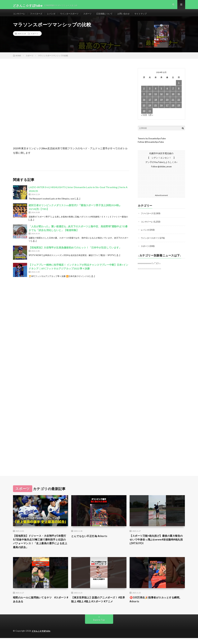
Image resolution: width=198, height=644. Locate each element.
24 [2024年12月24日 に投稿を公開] (150, 109)
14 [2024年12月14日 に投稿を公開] (173, 98)
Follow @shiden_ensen (161, 171)
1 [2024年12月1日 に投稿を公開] (179, 87)
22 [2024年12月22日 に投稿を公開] (179, 104)
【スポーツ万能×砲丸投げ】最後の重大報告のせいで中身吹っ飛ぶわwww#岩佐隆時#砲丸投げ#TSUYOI (157, 544)
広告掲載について (110, 16)
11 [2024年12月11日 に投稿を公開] (156, 98)
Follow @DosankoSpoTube (151, 146)
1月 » (151, 119)
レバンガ (53, 16)
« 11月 (144, 119)
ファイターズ (38, 16)
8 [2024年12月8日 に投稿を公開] (179, 93)
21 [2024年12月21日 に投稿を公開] (173, 104)
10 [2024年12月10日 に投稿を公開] (150, 98)
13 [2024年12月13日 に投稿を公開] (167, 98)
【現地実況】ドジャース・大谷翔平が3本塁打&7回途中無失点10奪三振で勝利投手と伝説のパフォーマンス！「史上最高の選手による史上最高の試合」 (41, 546)
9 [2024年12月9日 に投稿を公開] (144, 98)
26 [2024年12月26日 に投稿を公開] (161, 109)
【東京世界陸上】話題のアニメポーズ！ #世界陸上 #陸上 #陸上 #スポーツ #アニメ (98, 605)
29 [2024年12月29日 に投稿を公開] (179, 109)
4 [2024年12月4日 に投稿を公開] (156, 93)
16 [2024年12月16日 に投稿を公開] (144, 104)
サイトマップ (148, 16)
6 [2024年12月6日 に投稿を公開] (167, 93)
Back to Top (99, 626)
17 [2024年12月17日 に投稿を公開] (150, 104)
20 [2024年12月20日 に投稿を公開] (167, 104)
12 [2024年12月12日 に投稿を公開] (161, 98)
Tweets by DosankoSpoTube (152, 142)
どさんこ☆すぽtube (42, 637)
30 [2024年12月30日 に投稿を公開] (144, 115)
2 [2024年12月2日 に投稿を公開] (144, 93)
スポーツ (92, 16)
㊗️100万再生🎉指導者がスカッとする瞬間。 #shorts (156, 605)
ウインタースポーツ (72, 16)
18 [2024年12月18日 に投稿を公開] (156, 104)
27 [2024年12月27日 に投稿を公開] (167, 109)
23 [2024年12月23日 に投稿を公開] (144, 109)
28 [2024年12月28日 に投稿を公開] (173, 109)
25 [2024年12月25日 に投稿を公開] (156, 109)
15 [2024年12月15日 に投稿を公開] (179, 98)
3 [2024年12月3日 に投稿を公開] (150, 93)
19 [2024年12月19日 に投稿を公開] (161, 104)
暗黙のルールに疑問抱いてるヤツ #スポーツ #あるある (40, 605)
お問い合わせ (130, 16)
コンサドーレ (20, 16)
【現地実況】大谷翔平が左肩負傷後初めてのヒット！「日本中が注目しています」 (75, 252)
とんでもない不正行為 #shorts (91, 540)
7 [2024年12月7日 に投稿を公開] (173, 93)
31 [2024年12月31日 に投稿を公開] (150, 115)
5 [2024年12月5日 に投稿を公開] (161, 93)
